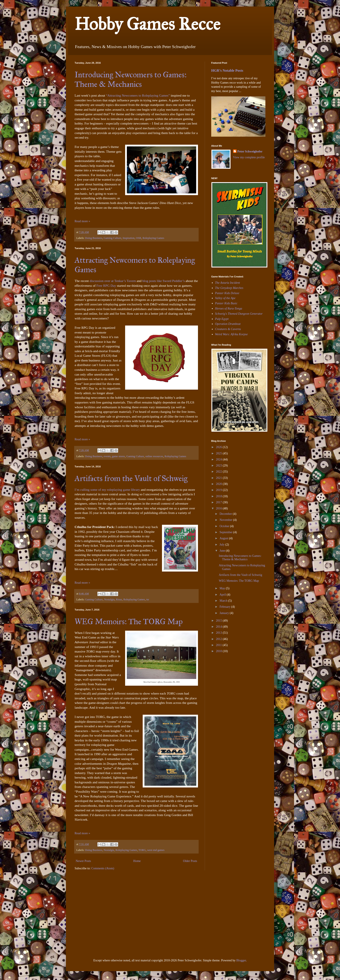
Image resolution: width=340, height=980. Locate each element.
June (223, 551)
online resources (154, 456)
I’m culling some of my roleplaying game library (107, 490)
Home (137, 861)
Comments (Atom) (103, 868)
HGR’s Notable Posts (227, 70)
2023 (219, 466)
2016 (219, 508)
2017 (219, 502)
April (223, 595)
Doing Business (94, 238)
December (226, 514)
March (224, 601)
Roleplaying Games (153, 238)
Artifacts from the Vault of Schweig (131, 478)
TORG (142, 850)
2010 (219, 651)
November (226, 520)
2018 (219, 496)
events (107, 456)
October (225, 526)
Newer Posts (83, 861)
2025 (219, 453)
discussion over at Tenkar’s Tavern (113, 281)
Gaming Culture (113, 238)
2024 (219, 459)
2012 (219, 639)
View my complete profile (249, 157)
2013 (219, 633)
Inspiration (129, 238)
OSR (139, 238)
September (226, 532)
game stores (118, 456)
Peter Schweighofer (250, 151)
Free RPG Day (106, 286)
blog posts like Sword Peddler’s (163, 281)
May (223, 588)
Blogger (241, 960)
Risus (119, 599)
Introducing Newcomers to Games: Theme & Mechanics (131, 79)
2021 (219, 478)
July (222, 545)
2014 (219, 627)
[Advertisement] (224, 687)
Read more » (82, 221)
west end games (156, 850)
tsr (148, 599)
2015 (219, 621)
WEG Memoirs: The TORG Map (129, 622)
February (225, 607)
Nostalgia (109, 599)
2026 (219, 447)
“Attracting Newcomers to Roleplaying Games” (138, 95)
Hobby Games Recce (147, 24)
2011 (219, 645)
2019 (219, 490)
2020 (219, 484)
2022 (219, 472)
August (224, 538)
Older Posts (190, 861)
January (225, 613)
